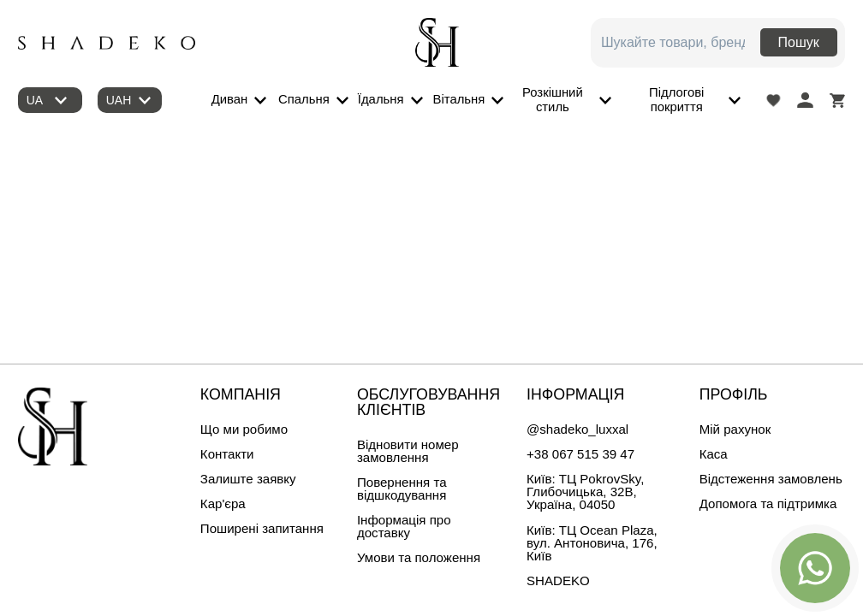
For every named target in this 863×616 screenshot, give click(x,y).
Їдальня (381, 99)
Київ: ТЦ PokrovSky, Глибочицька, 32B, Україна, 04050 (585, 492)
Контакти (227, 454)
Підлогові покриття (676, 100)
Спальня (304, 99)
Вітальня (459, 99)
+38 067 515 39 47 (580, 454)
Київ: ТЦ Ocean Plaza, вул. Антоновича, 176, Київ (592, 543)
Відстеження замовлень (771, 479)
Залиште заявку (248, 479)
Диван (230, 99)
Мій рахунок (735, 429)
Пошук (799, 42)
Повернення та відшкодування (402, 489)
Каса (714, 454)
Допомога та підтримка (768, 503)
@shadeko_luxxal (577, 429)
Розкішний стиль (553, 100)
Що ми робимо (244, 429)
